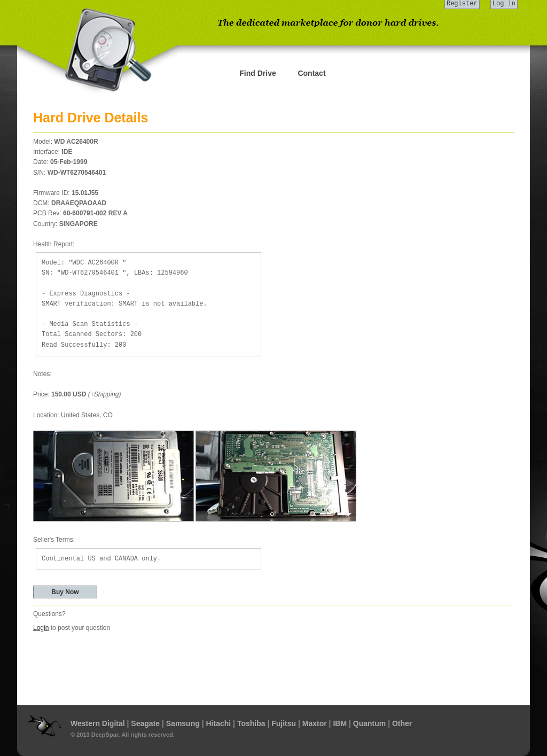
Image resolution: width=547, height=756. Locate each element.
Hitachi (218, 723)
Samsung (183, 723)
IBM (340, 723)
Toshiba (251, 723)
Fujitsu (284, 723)
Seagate (145, 723)
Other (402, 723)
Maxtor (315, 723)
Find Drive (257, 73)
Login (41, 628)
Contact (311, 73)
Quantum (369, 723)
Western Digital (98, 723)
